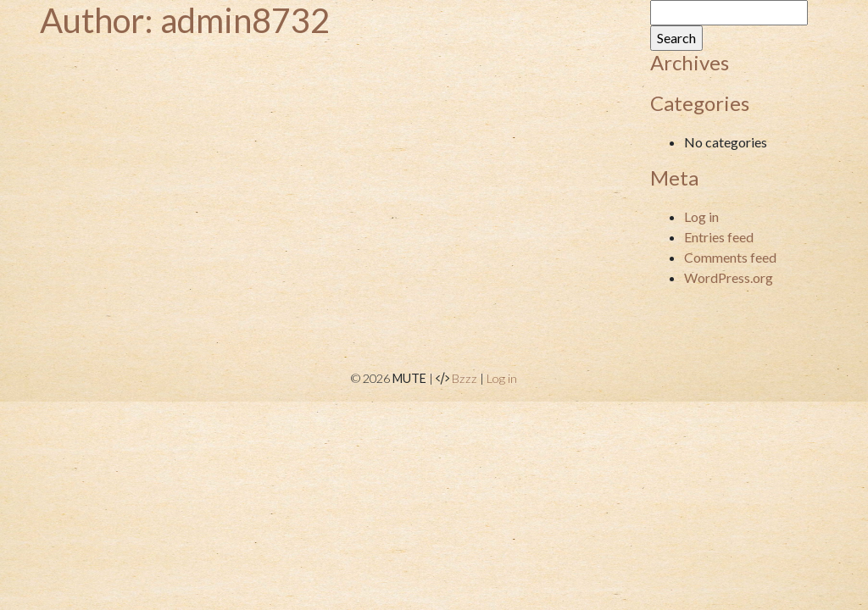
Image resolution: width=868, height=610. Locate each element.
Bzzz (465, 378)
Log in (701, 216)
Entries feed (719, 237)
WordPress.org (729, 277)
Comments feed (730, 257)
